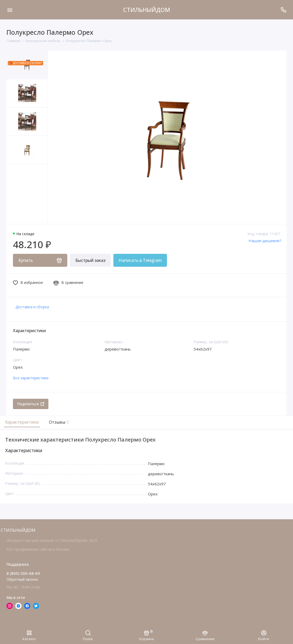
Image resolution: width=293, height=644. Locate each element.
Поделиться (31, 404)
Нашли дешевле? (265, 241)
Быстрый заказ (90, 260)
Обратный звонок (22, 579)
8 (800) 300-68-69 (23, 573)
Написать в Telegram (140, 260)
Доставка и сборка (32, 307)
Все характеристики (31, 378)
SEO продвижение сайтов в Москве (38, 549)
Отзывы (58, 422)
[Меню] (10, 10)
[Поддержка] (283, 10)
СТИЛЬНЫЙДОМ (147, 10)
